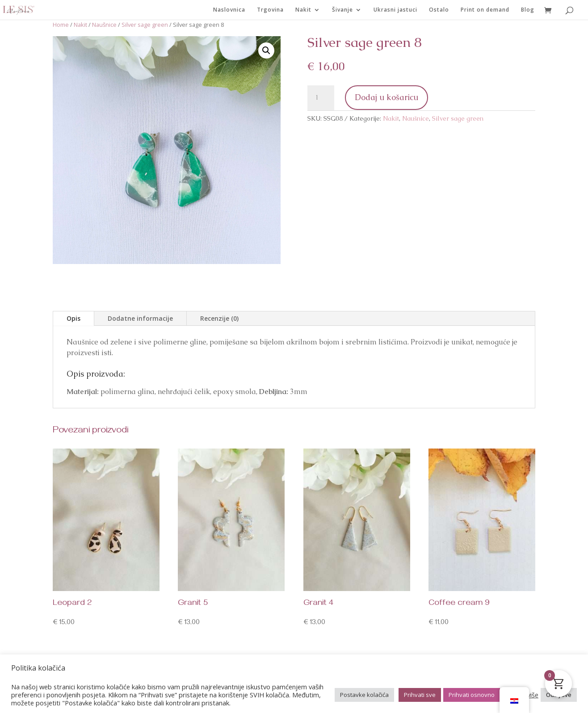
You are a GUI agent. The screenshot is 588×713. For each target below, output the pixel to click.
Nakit (303, 10)
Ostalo (439, 10)
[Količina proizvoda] (321, 98)
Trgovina (270, 10)
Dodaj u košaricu (386, 97)
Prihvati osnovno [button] (472, 695)
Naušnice (104, 25)
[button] (266, 50)
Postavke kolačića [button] (364, 695)
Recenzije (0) (219, 318)
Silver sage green (145, 25)
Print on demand (485, 10)
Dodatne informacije (140, 318)
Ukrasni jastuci (395, 10)
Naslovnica (229, 10)
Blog (528, 10)
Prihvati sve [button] (420, 695)
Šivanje (342, 10)
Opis (73, 318)
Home (61, 25)
